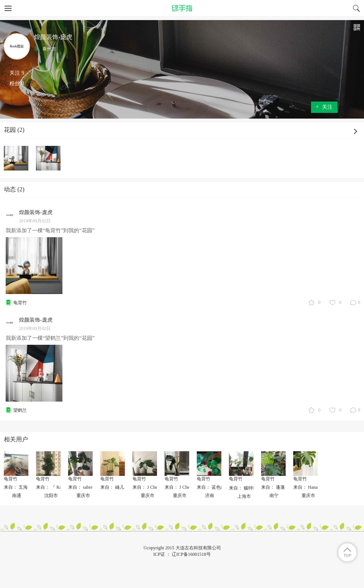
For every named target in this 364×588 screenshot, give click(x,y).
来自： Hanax (306, 487)
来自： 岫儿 (112, 487)
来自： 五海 (16, 487)
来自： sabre (80, 487)
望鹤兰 (20, 410)
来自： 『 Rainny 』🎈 (58, 487)
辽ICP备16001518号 (191, 554)
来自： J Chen (146, 487)
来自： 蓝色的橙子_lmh (220, 487)
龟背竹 (20, 303)
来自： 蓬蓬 (273, 487)
